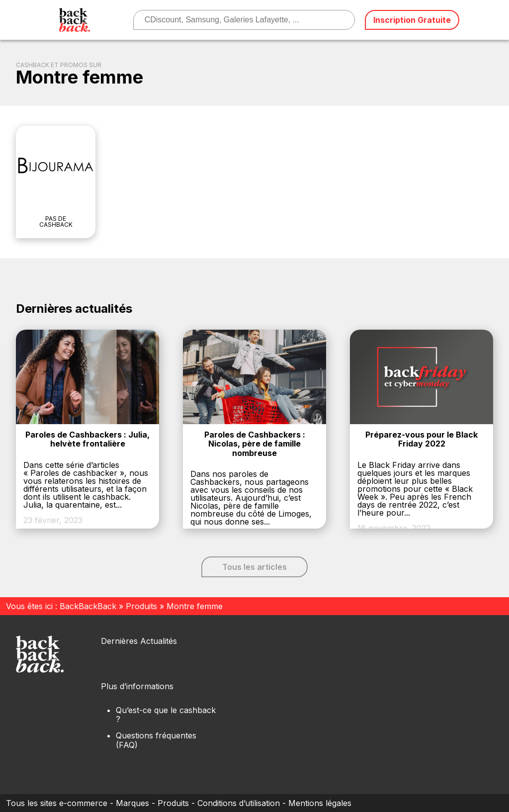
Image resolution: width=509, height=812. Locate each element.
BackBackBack (88, 606)
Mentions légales (320, 803)
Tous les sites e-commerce (57, 803)
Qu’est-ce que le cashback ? (166, 715)
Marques (132, 803)
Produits (141, 606)
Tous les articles (254, 567)
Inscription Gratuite (412, 20)
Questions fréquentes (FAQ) (156, 740)
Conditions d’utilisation (239, 803)
